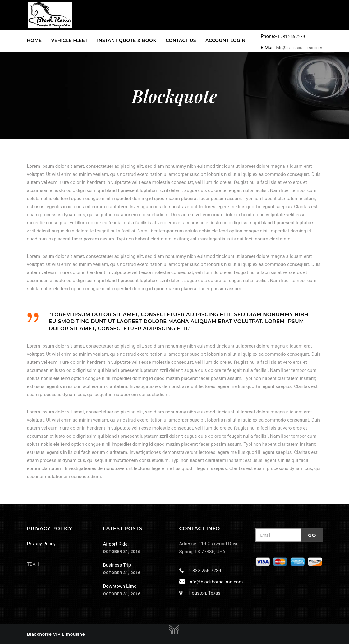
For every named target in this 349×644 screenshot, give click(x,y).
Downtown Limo (120, 586)
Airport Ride (115, 544)
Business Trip (117, 565)
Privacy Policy (41, 544)
